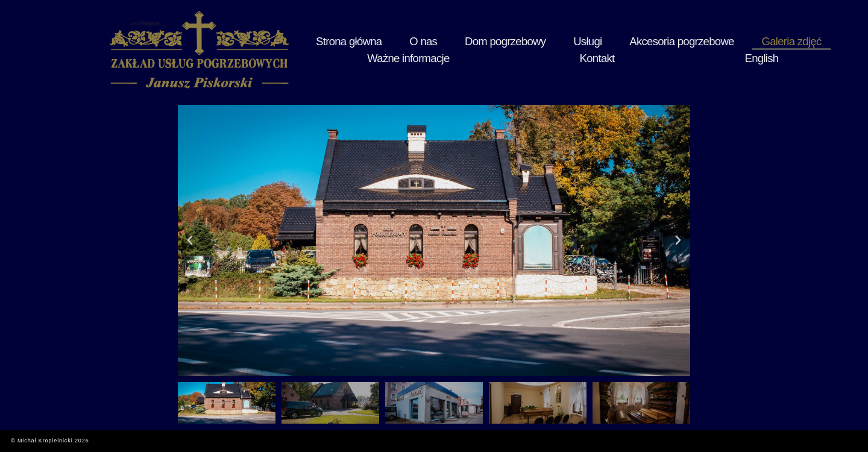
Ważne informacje (720, 50)
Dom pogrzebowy (445, 50)
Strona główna (335, 50)
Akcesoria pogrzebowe (570, 50)
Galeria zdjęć (650, 50)
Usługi (502, 50)
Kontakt (781, 50)
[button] (190, 240)
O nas (387, 50)
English (823, 50)
